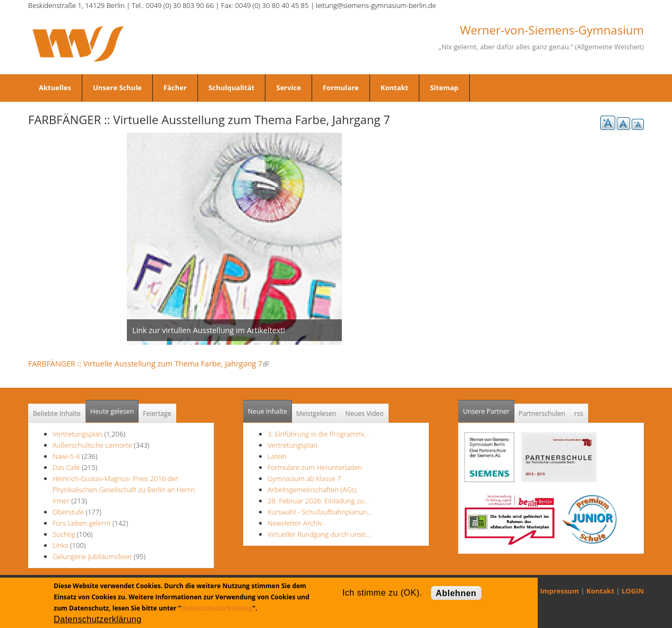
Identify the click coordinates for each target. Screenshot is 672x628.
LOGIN (633, 591)
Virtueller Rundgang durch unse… (319, 534)
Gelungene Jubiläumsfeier (92, 556)
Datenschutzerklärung (217, 608)
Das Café (67, 467)
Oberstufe (68, 512)
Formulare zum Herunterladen (315, 467)
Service (288, 88)
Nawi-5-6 (66, 456)
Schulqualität (232, 88)
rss (579, 413)
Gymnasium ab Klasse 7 (304, 478)
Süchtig (65, 534)
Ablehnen (456, 593)
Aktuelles (55, 88)
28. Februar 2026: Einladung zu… (318, 501)
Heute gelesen (112, 411)
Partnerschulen (542, 413)
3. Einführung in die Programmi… (318, 434)
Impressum (560, 591)
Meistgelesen (316, 413)
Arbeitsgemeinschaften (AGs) (312, 490)
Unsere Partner (489, 408)
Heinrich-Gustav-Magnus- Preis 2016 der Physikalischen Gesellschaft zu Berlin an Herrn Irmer (124, 490)
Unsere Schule (117, 88)
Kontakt (394, 88)
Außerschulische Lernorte (92, 445)
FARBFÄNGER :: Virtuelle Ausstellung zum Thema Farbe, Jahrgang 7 (148, 364)
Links (61, 545)
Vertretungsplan (77, 434)
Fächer (175, 88)
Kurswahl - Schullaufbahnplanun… (320, 512)
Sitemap (444, 88)
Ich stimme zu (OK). (382, 593)
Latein (277, 456)
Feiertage (157, 413)
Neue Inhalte (268, 411)
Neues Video (364, 413)
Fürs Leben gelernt (83, 523)
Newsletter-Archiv (295, 523)
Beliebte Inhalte (57, 413)
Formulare (341, 88)
